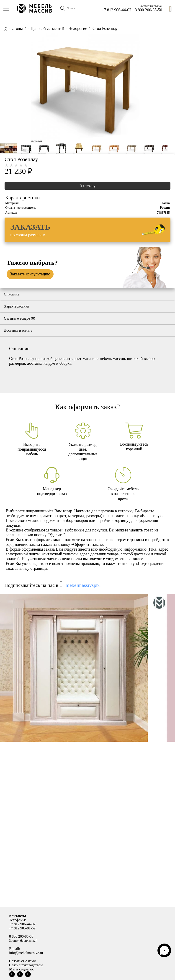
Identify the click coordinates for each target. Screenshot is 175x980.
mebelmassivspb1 (83, 585)
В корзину (87, 186)
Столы (17, 28)
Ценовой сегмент (45, 28)
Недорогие (78, 28)
